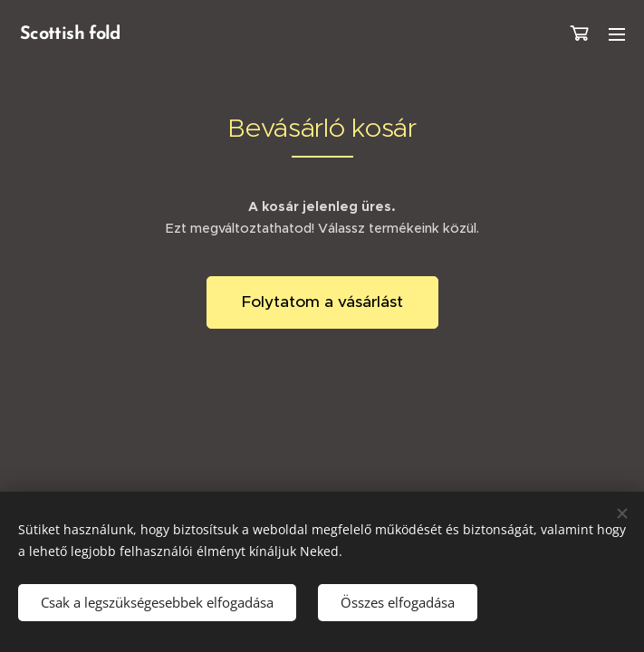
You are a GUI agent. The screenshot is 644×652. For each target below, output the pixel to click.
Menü (617, 34)
